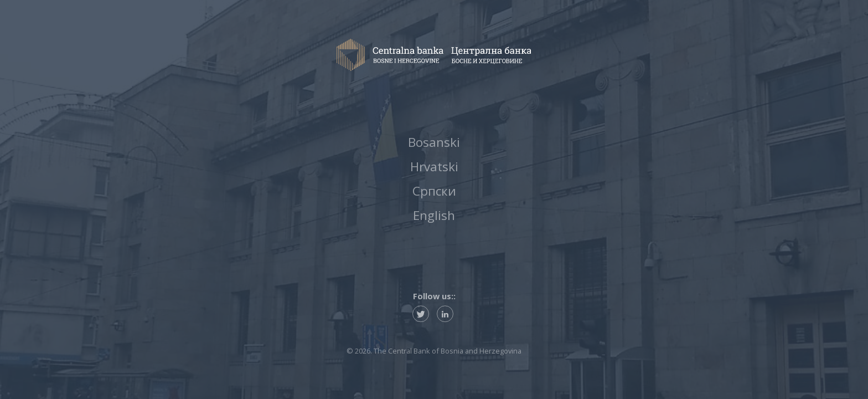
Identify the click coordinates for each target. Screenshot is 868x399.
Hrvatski (434, 166)
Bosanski (434, 140)
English (434, 218)
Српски (434, 191)
